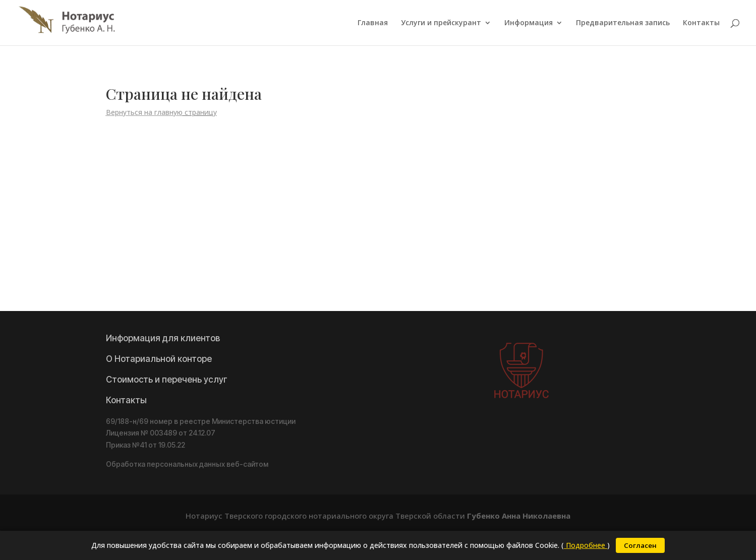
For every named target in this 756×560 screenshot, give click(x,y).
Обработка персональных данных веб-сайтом (187, 464)
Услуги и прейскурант (441, 23)
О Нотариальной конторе (159, 359)
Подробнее (586, 545)
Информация (529, 23)
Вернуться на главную (144, 112)
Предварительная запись (623, 23)
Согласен (640, 545)
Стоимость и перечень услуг (167, 380)
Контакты (701, 23)
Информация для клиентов (163, 338)
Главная (373, 23)
